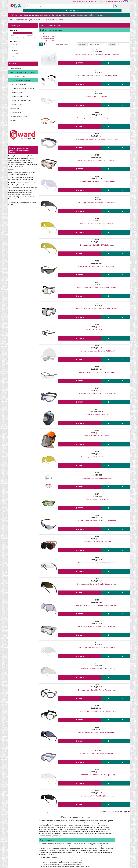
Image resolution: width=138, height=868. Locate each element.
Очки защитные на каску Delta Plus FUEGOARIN (97, 351)
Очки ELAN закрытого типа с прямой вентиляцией (97, 287)
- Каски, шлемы (16, 92)
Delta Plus (14, 45)
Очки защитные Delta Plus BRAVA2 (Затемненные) (97, 203)
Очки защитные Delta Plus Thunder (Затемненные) (97, 584)
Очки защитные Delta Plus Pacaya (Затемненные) (97, 732)
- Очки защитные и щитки (20, 80)
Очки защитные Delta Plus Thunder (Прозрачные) (97, 563)
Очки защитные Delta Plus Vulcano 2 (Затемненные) (97, 520)
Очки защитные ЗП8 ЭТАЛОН (97, 499)
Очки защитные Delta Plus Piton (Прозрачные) (97, 669)
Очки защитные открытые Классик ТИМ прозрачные (97, 75)
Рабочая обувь (16, 15)
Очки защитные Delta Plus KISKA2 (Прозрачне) (97, 372)
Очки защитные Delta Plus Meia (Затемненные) (97, 796)
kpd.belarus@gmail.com (80, 1)
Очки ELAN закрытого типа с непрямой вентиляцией (97, 308)
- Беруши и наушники (18, 84)
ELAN (13, 48)
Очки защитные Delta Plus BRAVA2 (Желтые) (97, 224)
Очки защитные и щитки (54, 20)
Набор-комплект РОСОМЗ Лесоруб (97, 436)
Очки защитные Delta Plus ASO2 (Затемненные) (97, 266)
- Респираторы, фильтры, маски (22, 88)
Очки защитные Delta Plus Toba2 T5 (97, 542)
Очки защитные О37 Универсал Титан (97, 478)
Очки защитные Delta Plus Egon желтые (97, 457)
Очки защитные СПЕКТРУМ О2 (97, 330)
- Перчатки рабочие (17, 76)
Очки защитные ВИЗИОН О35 (97, 97)
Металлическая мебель (86, 15)
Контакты (92, 1)
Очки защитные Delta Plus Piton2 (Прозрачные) (97, 648)
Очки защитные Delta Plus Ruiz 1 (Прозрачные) (97, 160)
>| (51, 812)
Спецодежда (56, 15)
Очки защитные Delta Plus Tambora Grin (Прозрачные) (97, 605)
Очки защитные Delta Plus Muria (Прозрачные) (97, 753)
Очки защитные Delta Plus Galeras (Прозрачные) (97, 393)
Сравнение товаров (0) (63, 44)
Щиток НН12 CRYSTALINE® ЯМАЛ (97, 414)
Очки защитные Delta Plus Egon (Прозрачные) (97, 181)
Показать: (112, 44)
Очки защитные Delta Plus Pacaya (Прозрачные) (97, 690)
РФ (12, 56)
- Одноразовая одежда (19, 96)
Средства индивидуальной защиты (37, 15)
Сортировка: (82, 44)
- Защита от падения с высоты (21, 100)
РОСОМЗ (14, 53)
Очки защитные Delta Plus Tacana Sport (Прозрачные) (97, 139)
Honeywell (14, 50)
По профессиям (69, 15)
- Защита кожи (16, 104)
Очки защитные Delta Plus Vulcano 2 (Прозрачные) (97, 118)
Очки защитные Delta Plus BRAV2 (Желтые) (97, 245)
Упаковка (100, 15)
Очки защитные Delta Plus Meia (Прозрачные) (97, 775)
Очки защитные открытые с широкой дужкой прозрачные (97, 54)
